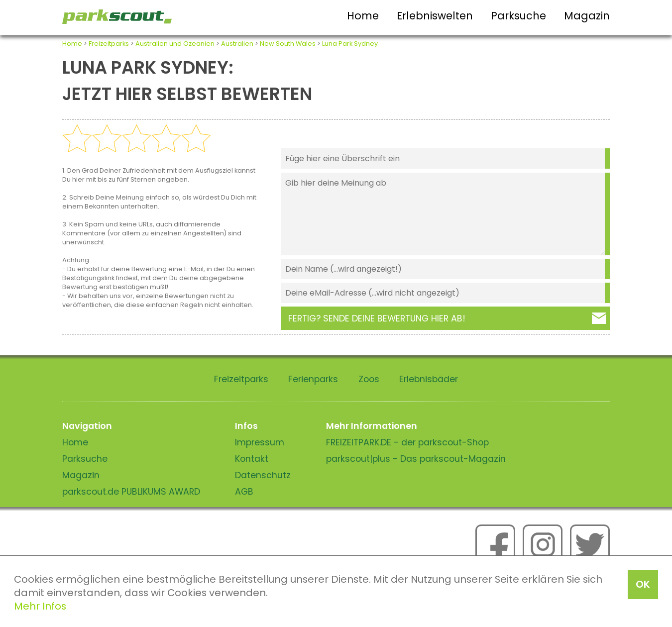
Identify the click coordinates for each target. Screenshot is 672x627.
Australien (237, 44)
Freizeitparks (109, 44)
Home (363, 16)
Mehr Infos (40, 606)
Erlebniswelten (435, 16)
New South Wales (288, 44)
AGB (244, 492)
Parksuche (518, 16)
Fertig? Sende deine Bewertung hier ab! (377, 318)
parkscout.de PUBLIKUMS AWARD (131, 492)
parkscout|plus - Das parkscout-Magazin (416, 459)
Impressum (260, 442)
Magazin (587, 16)
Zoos (369, 379)
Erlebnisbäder (429, 379)
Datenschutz (263, 475)
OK (643, 584)
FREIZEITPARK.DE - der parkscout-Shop (407, 442)
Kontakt (252, 459)
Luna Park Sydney (350, 44)
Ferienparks (313, 379)
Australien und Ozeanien (175, 44)
